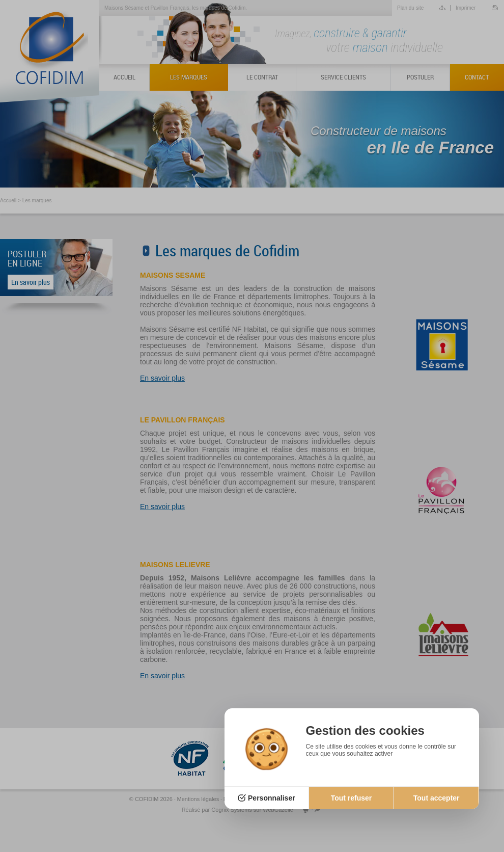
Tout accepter (437, 798)
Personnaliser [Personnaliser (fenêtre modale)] (272, 798)
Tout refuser (352, 798)
